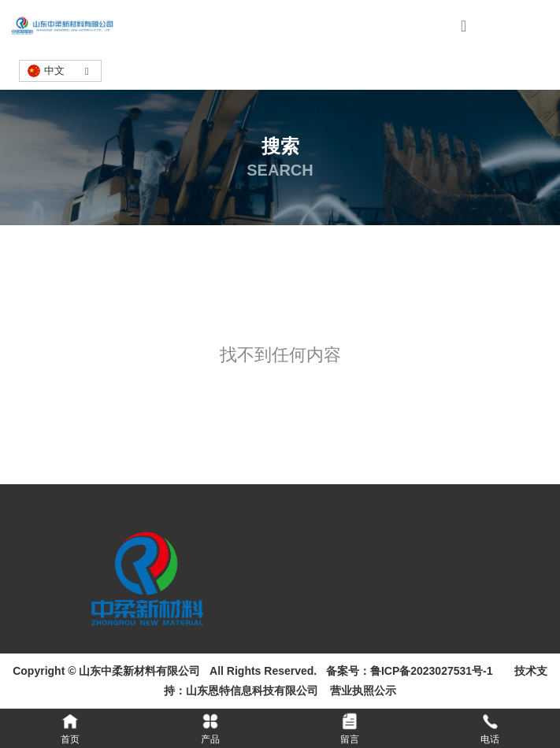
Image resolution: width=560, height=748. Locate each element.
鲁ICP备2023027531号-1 (432, 671)
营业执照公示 (361, 691)
